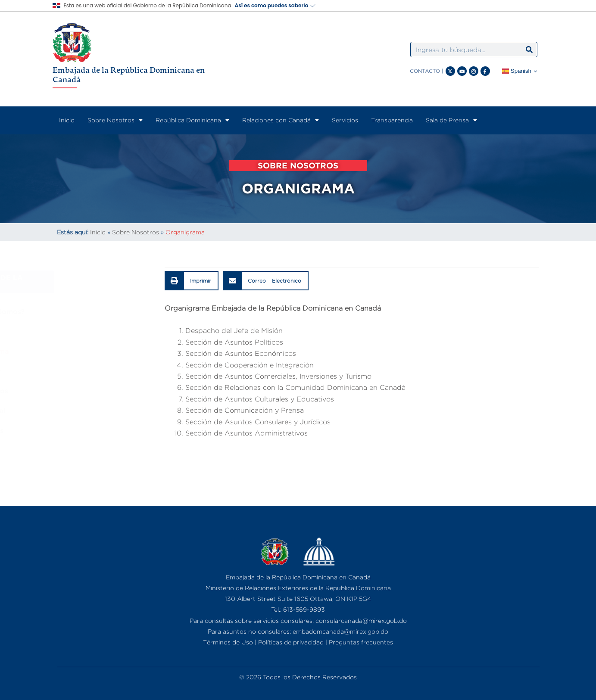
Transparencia (392, 120)
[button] (192, 281)
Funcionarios (84, 391)
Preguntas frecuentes (361, 642)
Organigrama (84, 351)
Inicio (67, 120)
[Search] (529, 50)
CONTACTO (425, 71)
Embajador (80, 371)
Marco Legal (83, 411)
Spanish (517, 71)
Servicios (345, 120)
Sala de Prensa (451, 120)
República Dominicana (192, 120)
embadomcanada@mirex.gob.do (340, 631)
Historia (75, 331)
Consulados (82, 430)
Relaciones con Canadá (281, 120)
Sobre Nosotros (115, 120)
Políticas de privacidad (291, 642)
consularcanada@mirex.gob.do (361, 621)
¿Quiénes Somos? (92, 311)
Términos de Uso (228, 642)
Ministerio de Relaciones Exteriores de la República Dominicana (298, 588)
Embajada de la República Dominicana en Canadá (129, 75)
